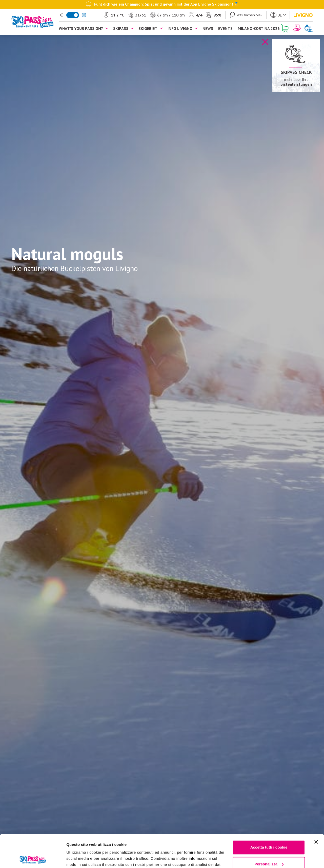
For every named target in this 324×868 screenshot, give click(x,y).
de (280, 15)
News (208, 28)
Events (225, 28)
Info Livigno (180, 28)
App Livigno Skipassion (211, 4)
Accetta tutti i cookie (269, 815)
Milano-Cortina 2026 (259, 28)
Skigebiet (148, 28)
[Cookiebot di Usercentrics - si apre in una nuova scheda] (33, 858)
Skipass (121, 28)
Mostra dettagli (80, 858)
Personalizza (269, 831)
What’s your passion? (81, 28)
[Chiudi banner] (316, 809)
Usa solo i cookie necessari (269, 848)
